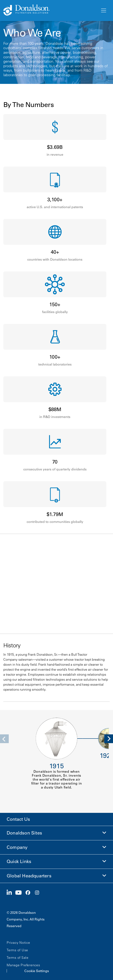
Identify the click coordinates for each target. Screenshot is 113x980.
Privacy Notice (18, 943)
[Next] (109, 739)
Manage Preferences (23, 965)
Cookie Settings (37, 971)
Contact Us (18, 819)
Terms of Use (17, 950)
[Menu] (103, 11)
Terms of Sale (18, 958)
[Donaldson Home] (50, 10)
